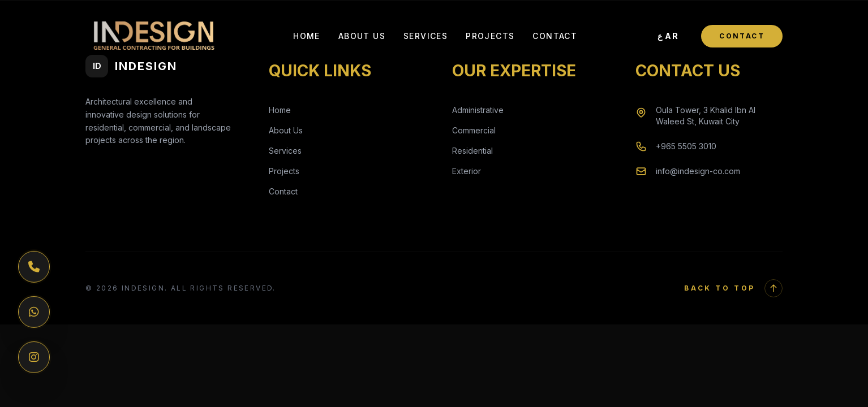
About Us (362, 36)
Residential (472, 151)
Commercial (474, 130)
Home (307, 36)
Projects (490, 36)
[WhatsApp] (34, 312)
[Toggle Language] (668, 36)
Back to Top (733, 288)
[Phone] (34, 267)
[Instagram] (34, 357)
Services (426, 36)
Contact (555, 36)
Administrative (478, 110)
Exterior (467, 171)
